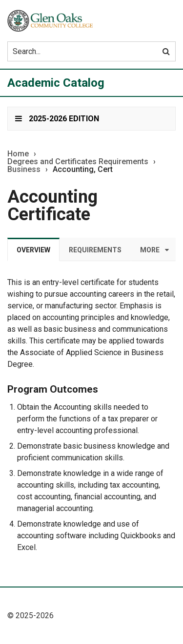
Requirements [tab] (95, 250)
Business (24, 170)
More (150, 250)
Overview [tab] (33, 250)
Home (18, 154)
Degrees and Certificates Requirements (78, 162)
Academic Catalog (56, 83)
